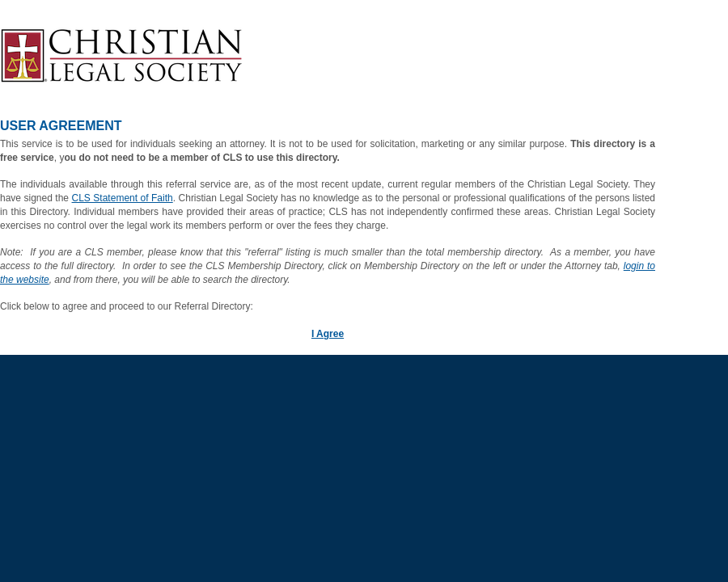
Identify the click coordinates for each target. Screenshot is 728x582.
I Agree (328, 334)
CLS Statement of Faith (123, 198)
